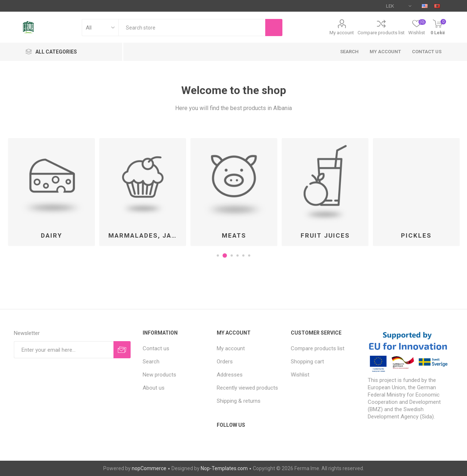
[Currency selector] (399, 6)
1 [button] (219, 255)
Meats (234, 235)
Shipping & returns (239, 401)
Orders (225, 362)
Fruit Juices (325, 235)
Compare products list (381, 33)
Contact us (427, 52)
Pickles (416, 235)
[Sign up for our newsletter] (64, 350)
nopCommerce (149, 468)
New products (159, 375)
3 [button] (232, 255)
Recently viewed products (247, 388)
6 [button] (249, 255)
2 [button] (226, 255)
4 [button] (238, 255)
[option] (51, 192)
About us (154, 388)
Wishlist (300, 375)
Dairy (51, 235)
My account (342, 33)
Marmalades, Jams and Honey (145, 235)
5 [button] (243, 255)
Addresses (230, 375)
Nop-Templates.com (224, 468)
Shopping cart (307, 362)
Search (349, 52)
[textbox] (192, 28)
